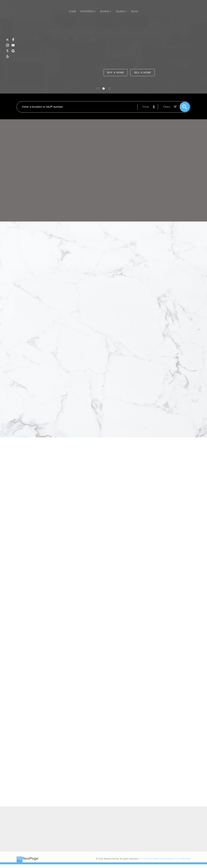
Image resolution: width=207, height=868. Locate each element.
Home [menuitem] (72, 11)
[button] (7, 40)
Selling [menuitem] (120, 11)
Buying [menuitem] (105, 11)
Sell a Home (143, 73)
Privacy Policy (146, 859)
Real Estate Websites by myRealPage (173, 859)
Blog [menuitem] (135, 11)
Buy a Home (116, 73)
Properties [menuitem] (87, 11)
